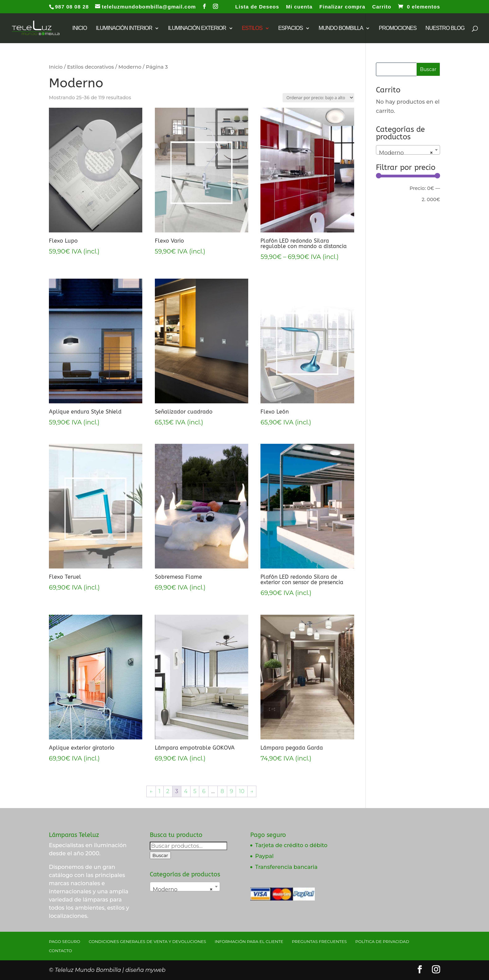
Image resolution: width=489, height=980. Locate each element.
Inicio (56, 67)
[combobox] (408, 150)
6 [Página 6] (204, 791)
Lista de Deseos (257, 7)
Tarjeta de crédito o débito (291, 845)
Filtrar (390, 189)
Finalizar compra (342, 7)
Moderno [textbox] (406, 153)
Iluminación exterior (197, 28)
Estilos (252, 28)
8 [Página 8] (222, 791)
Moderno (130, 67)
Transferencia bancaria (286, 867)
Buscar (160, 855)
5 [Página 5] (195, 791)
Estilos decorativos (91, 67)
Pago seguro (65, 941)
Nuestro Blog (445, 28)
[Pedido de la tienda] (318, 98)
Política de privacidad (382, 941)
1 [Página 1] (160, 791)
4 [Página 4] (186, 791)
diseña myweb (145, 970)
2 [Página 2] (168, 791)
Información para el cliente (249, 941)
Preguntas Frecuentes (319, 941)
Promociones (398, 28)
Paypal (264, 856)
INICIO (80, 28)
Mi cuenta (299, 7)
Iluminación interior (124, 28)
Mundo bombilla (341, 28)
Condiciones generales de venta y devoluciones (147, 941)
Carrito (382, 7)
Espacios (291, 28)
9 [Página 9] (232, 791)
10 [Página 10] (241, 791)
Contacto (60, 951)
